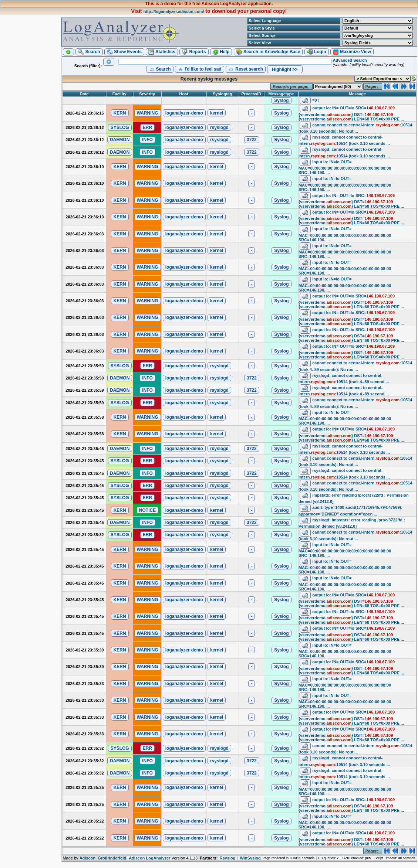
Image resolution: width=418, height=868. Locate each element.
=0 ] (316, 100)
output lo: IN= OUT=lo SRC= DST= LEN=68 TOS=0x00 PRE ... (351, 113)
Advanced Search (350, 60)
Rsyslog (228, 858)
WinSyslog (250, 858)
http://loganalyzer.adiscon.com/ (174, 11)
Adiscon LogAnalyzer (149, 858)
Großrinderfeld (112, 858)
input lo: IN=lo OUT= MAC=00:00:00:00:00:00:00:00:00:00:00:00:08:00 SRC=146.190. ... (345, 167)
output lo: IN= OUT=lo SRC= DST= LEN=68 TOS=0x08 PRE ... (351, 717)
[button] (68, 52)
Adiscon (87, 858)
